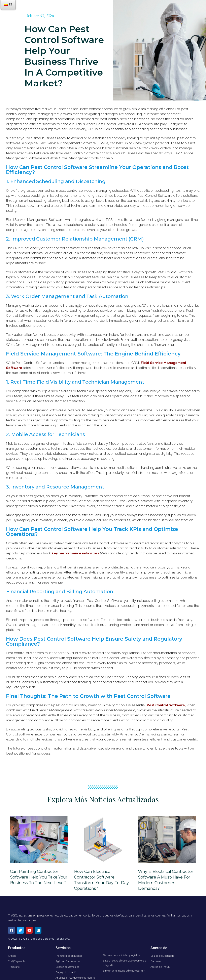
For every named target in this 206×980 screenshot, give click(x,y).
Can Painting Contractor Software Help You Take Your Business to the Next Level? (39, 877)
